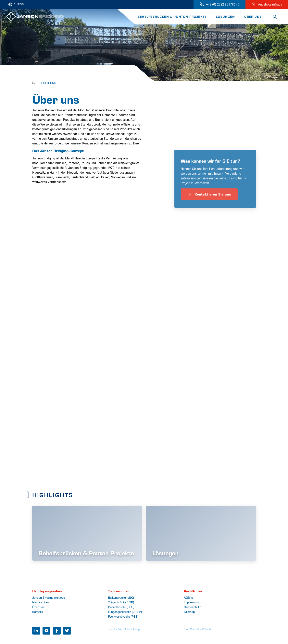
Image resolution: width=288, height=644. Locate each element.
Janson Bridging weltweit (49, 597)
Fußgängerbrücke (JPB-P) (125, 612)
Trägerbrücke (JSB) (121, 602)
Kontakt (38, 612)
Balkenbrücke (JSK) (121, 597)
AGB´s (188, 597)
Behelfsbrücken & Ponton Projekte (172, 16)
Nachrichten (40, 602)
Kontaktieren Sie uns (209, 201)
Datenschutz (192, 607)
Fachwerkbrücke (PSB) (123, 616)
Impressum (191, 602)
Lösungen (225, 16)
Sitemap (189, 612)
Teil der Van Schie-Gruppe (125, 629)
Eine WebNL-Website (198, 629)
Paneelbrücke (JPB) (121, 607)
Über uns (253, 16)
